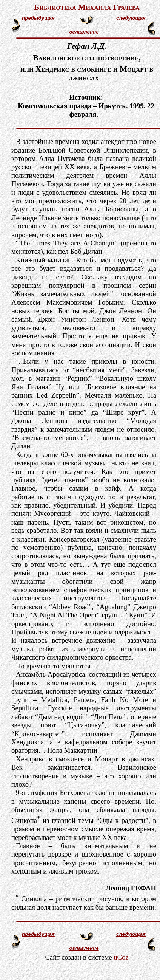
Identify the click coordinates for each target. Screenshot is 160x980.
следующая (131, 18)
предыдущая (38, 18)
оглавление (84, 32)
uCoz (121, 957)
